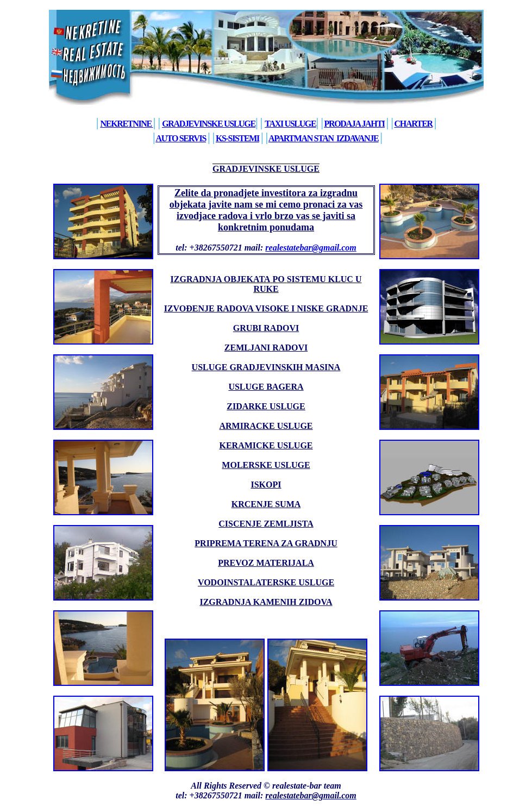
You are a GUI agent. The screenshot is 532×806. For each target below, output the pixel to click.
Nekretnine (126, 124)
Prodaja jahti (355, 124)
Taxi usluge (290, 124)
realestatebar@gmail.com (311, 248)
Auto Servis (181, 138)
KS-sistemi (237, 138)
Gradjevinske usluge (209, 124)
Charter (414, 124)
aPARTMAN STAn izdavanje (323, 138)
